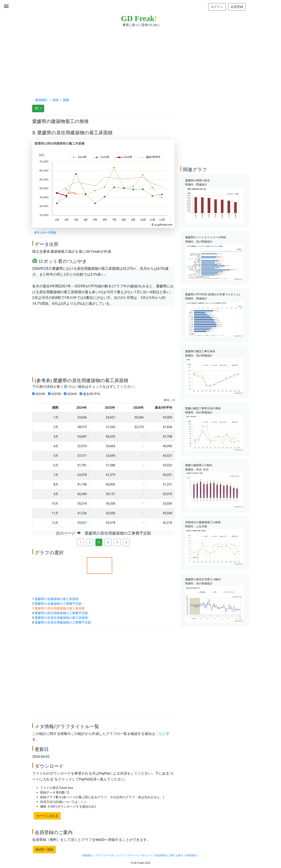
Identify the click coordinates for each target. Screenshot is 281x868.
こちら (160, 734)
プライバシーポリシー (139, 855)
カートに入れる (47, 816)
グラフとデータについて (110, 855)
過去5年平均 (91, 394)
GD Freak (139, 18)
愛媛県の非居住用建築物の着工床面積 (61, 618)
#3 (37, 108)
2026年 (71, 394)
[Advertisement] (140, 59)
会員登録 (237, 7)
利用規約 (191, 855)
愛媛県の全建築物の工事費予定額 (58, 604)
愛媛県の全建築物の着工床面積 (57, 599)
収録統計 (87, 855)
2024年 (40, 394)
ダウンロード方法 (45, 233)
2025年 (56, 394)
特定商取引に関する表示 (169, 855)
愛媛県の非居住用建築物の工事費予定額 (63, 622)
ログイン (217, 7)
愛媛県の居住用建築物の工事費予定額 (61, 613)
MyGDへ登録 (44, 850)
